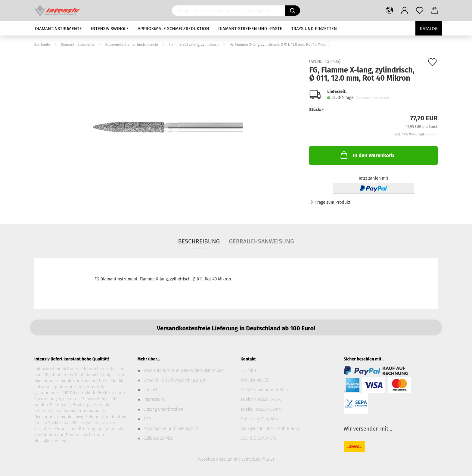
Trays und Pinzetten (314, 29)
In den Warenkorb (367, 155)
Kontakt (151, 390)
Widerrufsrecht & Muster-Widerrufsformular (184, 371)
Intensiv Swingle (110, 29)
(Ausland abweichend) (372, 98)
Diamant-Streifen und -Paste (250, 29)
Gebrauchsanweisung (261, 241)
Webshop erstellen (215, 459)
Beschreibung (199, 241)
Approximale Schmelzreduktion (174, 29)
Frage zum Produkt (333, 202)
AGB (147, 419)
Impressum (154, 399)
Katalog (429, 29)
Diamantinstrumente (58, 29)
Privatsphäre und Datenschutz (171, 429)
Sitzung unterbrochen (163, 409)
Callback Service (158, 438)
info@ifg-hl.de (266, 419)
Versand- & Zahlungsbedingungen (175, 380)
